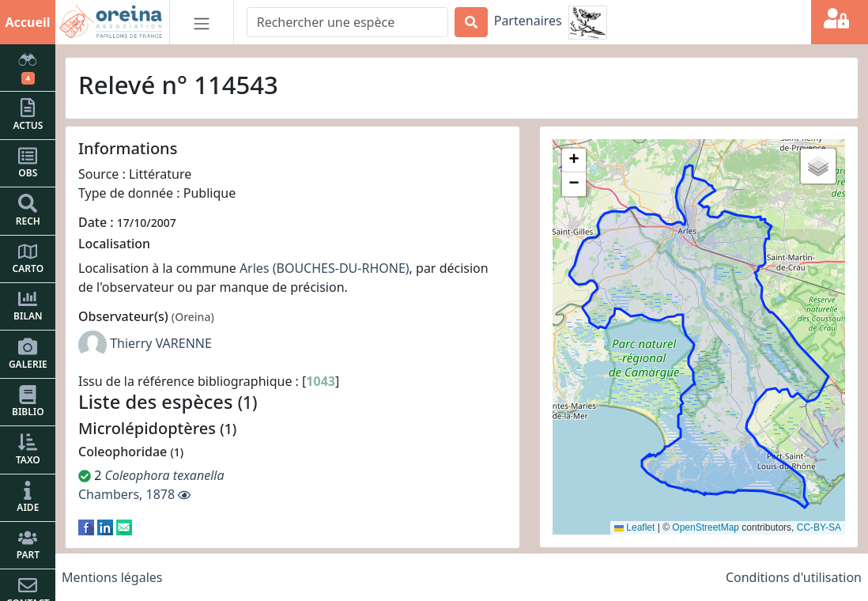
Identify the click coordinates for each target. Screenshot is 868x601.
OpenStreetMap (706, 527)
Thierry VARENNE (161, 343)
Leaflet (634, 527)
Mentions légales (112, 577)
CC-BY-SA (819, 527)
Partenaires (528, 21)
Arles (255, 268)
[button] (574, 161)
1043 (321, 381)
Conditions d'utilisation (794, 577)
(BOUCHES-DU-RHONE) (341, 268)
